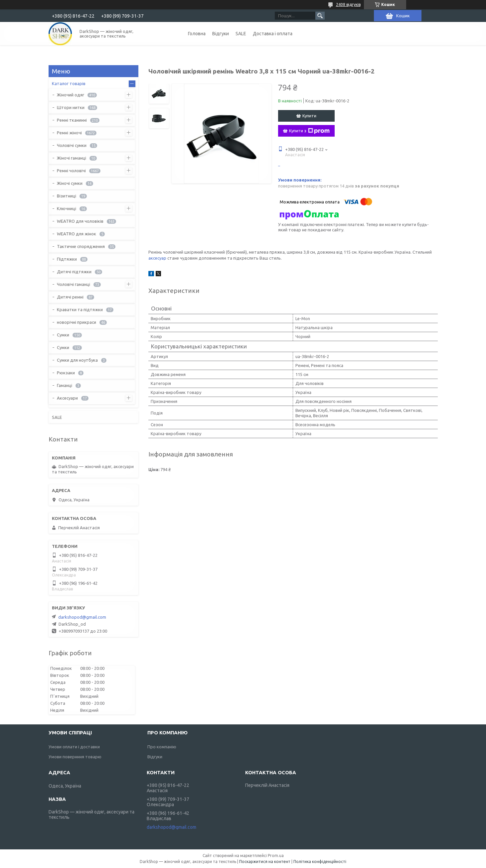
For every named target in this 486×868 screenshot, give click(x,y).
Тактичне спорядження (81, 246)
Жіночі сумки (70, 183)
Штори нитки (71, 107)
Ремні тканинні (72, 120)
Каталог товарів (69, 83)
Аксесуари (67, 398)
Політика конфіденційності (320, 862)
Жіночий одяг (71, 95)
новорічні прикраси (77, 322)
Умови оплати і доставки (74, 747)
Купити (309, 116)
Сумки (63, 335)
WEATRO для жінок (77, 234)
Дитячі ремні (70, 297)
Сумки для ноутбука (77, 360)
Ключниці (67, 208)
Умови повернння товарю (75, 757)
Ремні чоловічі (71, 171)
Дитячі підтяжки (74, 272)
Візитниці (67, 196)
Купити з (309, 131)
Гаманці (65, 385)
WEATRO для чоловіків (80, 221)
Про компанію (162, 747)
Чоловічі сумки (72, 145)
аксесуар (157, 258)
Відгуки (221, 34)
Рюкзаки (66, 373)
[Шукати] (320, 16)
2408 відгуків (348, 4)
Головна (197, 34)
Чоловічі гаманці (74, 284)
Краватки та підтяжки (80, 310)
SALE (241, 34)
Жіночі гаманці (72, 158)
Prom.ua (276, 856)
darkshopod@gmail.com (82, 617)
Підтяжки (67, 259)
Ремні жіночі (69, 133)
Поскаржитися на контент (265, 862)
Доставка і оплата (273, 34)
